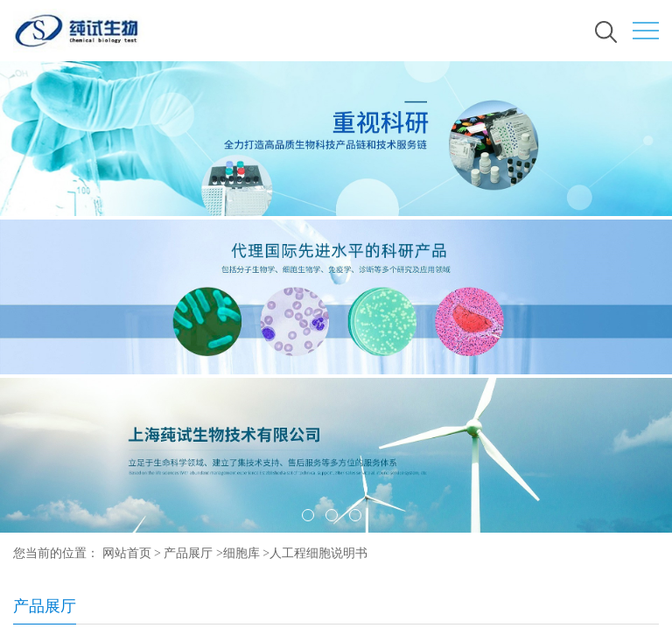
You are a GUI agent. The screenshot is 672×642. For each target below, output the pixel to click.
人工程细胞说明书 (318, 553)
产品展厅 (188, 553)
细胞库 (241, 553)
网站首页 (127, 553)
